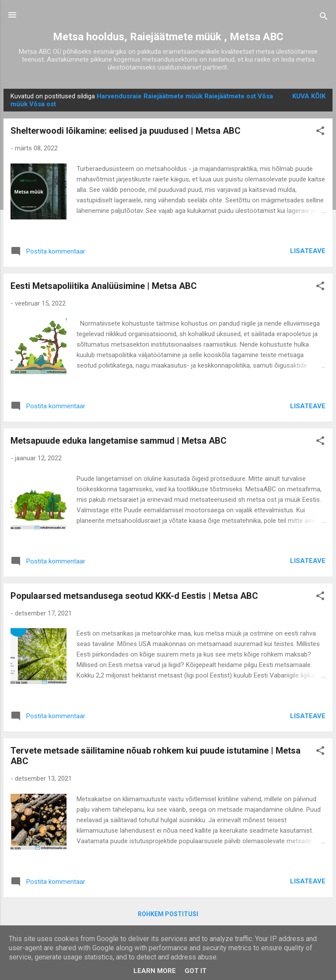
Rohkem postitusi (168, 914)
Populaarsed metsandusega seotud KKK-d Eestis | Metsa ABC (134, 596)
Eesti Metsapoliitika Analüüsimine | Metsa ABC (104, 286)
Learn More (155, 971)
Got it (196, 971)
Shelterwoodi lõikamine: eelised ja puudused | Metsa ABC (126, 131)
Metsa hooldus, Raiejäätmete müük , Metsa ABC (168, 37)
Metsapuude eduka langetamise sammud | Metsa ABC (119, 441)
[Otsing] (324, 18)
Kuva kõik (309, 96)
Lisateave (308, 251)
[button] (320, 132)
